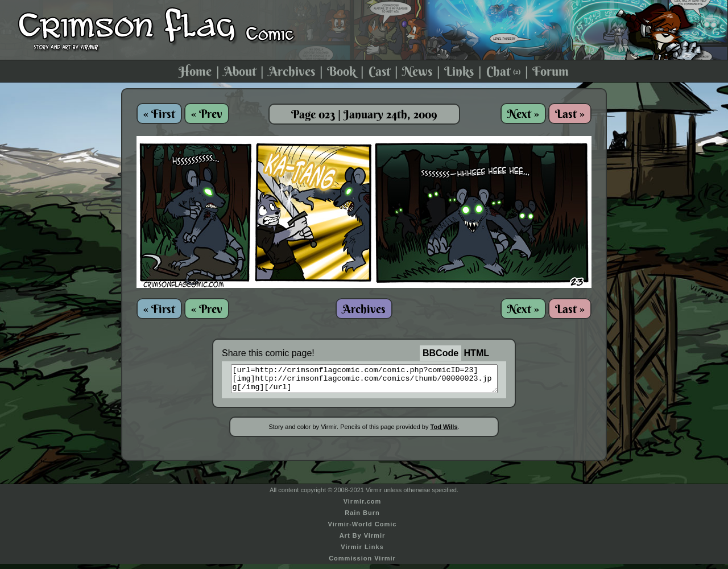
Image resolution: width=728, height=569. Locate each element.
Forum (551, 71)
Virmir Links (362, 552)
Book (342, 71)
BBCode (440, 353)
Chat (503, 71)
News (417, 71)
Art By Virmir (363, 541)
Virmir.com (363, 506)
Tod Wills (444, 432)
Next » (523, 114)
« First (159, 114)
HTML (477, 353)
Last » (570, 114)
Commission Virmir (362, 563)
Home (195, 71)
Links (459, 71)
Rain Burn (362, 518)
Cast (379, 71)
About (240, 71)
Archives (292, 71)
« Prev (207, 114)
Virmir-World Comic (363, 529)
